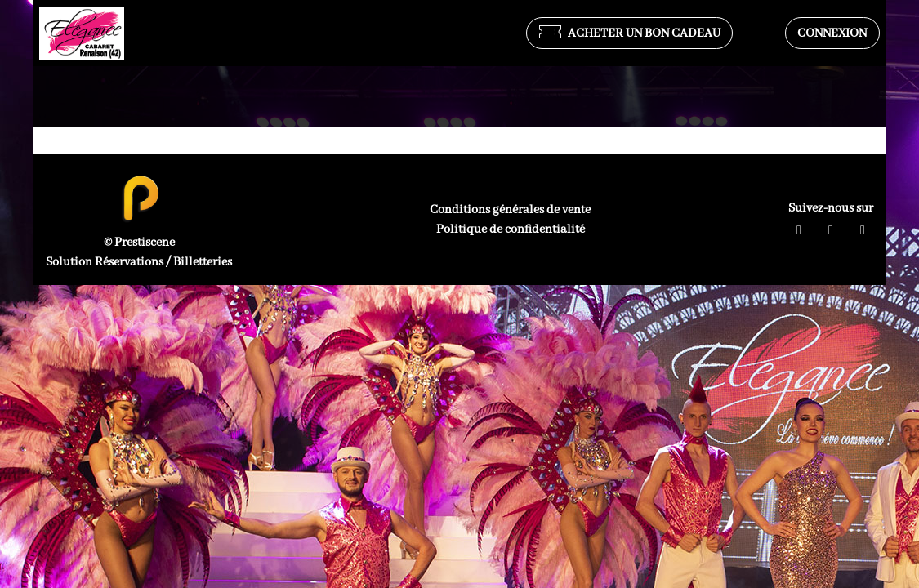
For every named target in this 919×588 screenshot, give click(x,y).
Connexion (832, 33)
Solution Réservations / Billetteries (139, 262)
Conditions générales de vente (510, 210)
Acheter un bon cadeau (630, 33)
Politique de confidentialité (511, 229)
